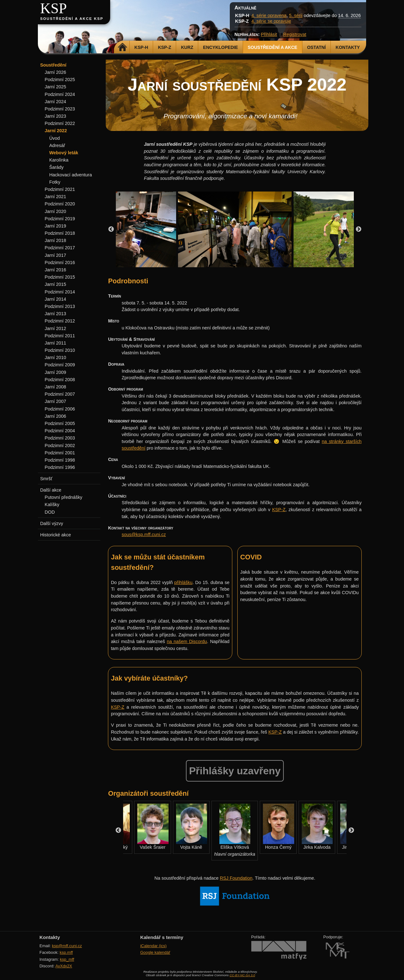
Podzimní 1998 (60, 460)
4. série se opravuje (271, 21)
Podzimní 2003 (60, 438)
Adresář (57, 145)
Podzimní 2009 (60, 365)
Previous (111, 229)
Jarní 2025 (56, 87)
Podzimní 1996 (60, 467)
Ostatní (316, 47)
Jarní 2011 (56, 343)
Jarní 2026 (56, 72)
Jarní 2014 (56, 299)
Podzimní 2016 (60, 263)
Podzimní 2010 (60, 350)
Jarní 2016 (56, 270)
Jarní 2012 (56, 328)
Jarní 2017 (56, 255)
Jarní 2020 (56, 211)
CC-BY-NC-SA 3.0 (242, 975)
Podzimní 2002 (60, 446)
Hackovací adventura (71, 175)
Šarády (56, 167)
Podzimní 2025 (60, 80)
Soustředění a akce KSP (72, 19)
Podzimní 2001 (60, 453)
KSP (53, 8)
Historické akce (56, 535)
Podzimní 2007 (60, 394)
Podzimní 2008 (60, 380)
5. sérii (296, 15)
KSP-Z (164, 47)
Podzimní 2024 (60, 94)
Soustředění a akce (273, 47)
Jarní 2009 (56, 372)
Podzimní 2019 (60, 219)
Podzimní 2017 (60, 248)
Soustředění (53, 65)
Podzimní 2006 (60, 409)
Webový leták (64, 153)
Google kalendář (155, 952)
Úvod (55, 138)
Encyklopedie (220, 47)
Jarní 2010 (56, 357)
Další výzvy (52, 523)
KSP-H (141, 47)
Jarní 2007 (56, 401)
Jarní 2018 (56, 240)
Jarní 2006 (56, 416)
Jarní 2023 (56, 116)
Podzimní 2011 (60, 336)
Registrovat (295, 34)
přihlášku (183, 582)
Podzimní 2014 (60, 292)
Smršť (46, 479)
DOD (50, 512)
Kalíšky (52, 505)
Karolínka (59, 160)
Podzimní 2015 (60, 277)
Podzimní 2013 (60, 306)
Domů (123, 47)
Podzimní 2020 (60, 204)
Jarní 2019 (56, 226)
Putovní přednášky (64, 497)
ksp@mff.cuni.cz (67, 946)
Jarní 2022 (56, 131)
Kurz (187, 47)
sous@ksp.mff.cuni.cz (144, 534)
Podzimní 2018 (60, 233)
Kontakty (348, 47)
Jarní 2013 (56, 314)
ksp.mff (66, 952)
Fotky (55, 182)
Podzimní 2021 (60, 189)
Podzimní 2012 (60, 321)
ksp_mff (67, 959)
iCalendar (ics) (153, 946)
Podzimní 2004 (60, 431)
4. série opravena (269, 15)
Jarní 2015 (56, 284)
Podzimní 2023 (60, 109)
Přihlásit (269, 34)
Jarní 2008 (56, 387)
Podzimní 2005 (60, 423)
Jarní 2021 (56, 197)
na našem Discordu (187, 641)
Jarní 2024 (56, 102)
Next (359, 229)
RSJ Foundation (236, 878)
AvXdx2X (64, 966)
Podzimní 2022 (60, 123)
